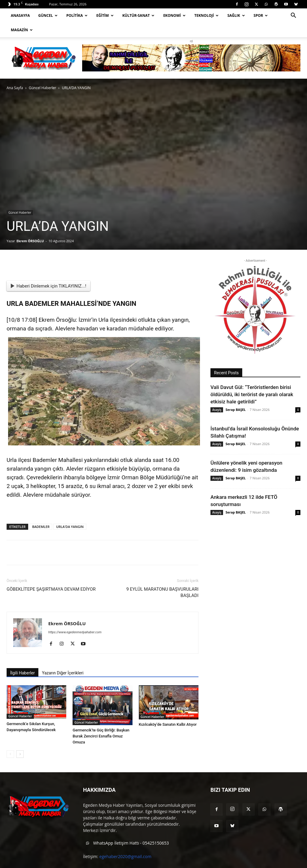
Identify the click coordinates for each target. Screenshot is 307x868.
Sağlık (236, 15)
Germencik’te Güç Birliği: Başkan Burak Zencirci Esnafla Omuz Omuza (101, 722)
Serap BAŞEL (235, 395)
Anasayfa (20, 15)
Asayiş (217, 395)
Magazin (22, 30)
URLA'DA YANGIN (70, 512)
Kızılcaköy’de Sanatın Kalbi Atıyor (168, 710)
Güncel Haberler (42, 73)
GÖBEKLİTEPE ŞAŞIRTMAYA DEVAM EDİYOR (51, 575)
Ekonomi (174, 15)
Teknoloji (206, 15)
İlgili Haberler (22, 659)
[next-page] (20, 740)
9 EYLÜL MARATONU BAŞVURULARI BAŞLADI (162, 578)
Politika (77, 15)
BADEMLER (41, 512)
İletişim (282, 862)
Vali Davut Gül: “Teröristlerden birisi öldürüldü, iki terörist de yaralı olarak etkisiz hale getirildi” (252, 380)
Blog (267, 862)
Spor (261, 15)
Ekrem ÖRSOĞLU (30, 226)
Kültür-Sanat (139, 15)
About (252, 862)
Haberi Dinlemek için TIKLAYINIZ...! (49, 272)
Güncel (48, 15)
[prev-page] (10, 740)
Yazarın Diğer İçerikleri (63, 659)
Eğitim (105, 15)
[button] (293, 16)
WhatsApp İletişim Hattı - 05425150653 (126, 829)
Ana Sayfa (15, 73)
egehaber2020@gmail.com (125, 842)
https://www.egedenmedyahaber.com (75, 618)
